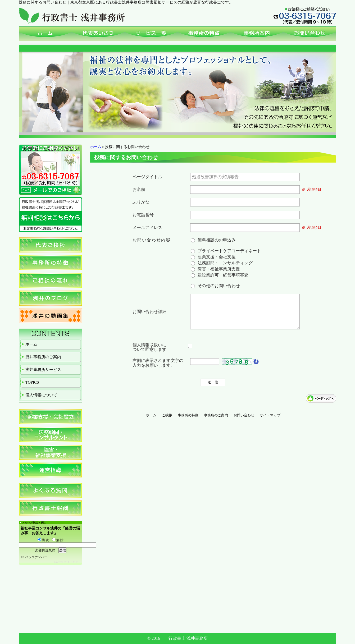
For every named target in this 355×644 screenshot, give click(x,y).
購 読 (43, 540)
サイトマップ (270, 422)
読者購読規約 (45, 550)
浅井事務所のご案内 (43, 357)
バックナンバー (36, 557)
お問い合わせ (244, 422)
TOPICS (32, 382)
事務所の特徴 (188, 422)
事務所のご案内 (216, 422)
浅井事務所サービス (43, 370)
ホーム (96, 147)
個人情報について (41, 395)
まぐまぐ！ (74, 562)
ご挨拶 (167, 422)
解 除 (58, 540)
